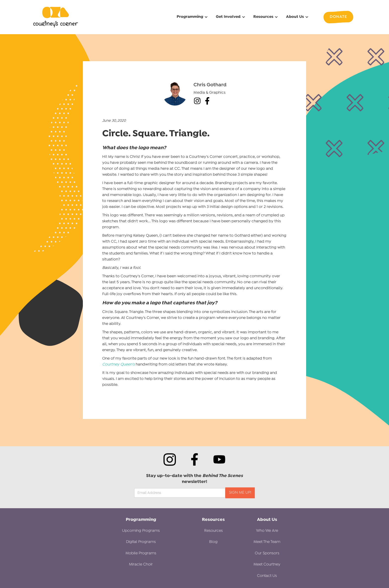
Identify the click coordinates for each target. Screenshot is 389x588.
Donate (338, 17)
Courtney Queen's (118, 364)
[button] (191, 17)
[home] (56, 17)
